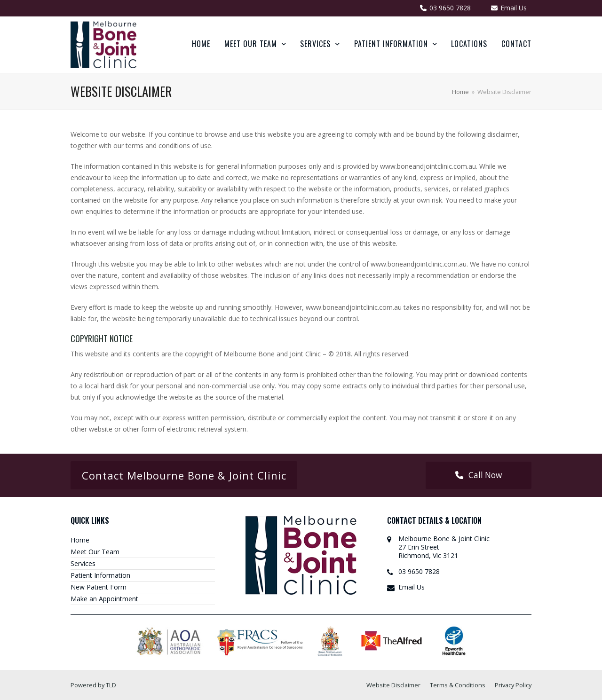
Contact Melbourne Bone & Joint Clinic (184, 475)
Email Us (412, 587)
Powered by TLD (93, 685)
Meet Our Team (95, 552)
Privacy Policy (513, 685)
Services (83, 563)
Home (80, 540)
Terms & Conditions (458, 685)
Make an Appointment (104, 599)
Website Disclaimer (393, 685)
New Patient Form (99, 587)
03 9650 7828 (419, 571)
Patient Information (100, 575)
